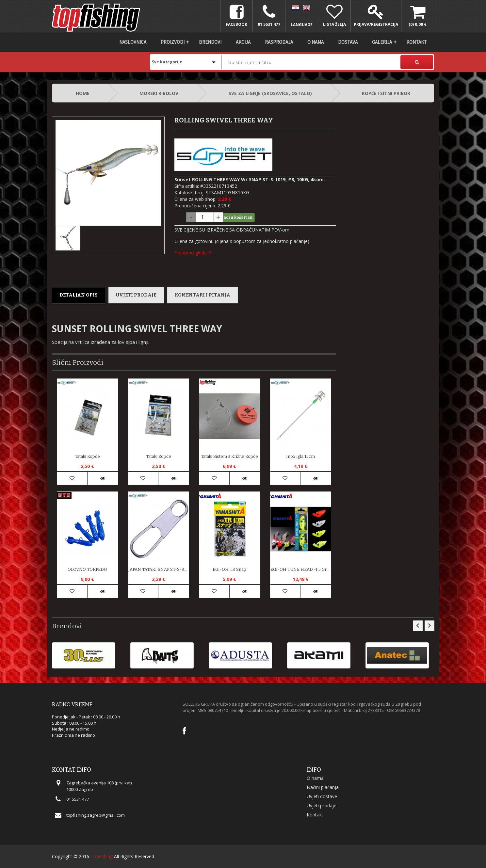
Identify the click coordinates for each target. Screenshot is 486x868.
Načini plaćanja (323, 787)
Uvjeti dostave (322, 796)
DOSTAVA (348, 42)
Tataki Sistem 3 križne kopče (229, 456)
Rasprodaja (279, 42)
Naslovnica (133, 42)
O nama (316, 42)
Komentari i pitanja (202, 295)
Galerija (382, 42)
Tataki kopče (87, 456)
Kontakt (417, 42)
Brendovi (210, 42)
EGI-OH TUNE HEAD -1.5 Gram (301, 569)
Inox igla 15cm (300, 456)
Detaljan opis (79, 295)
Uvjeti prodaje (136, 295)
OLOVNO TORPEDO (87, 569)
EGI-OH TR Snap (229, 569)
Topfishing (102, 856)
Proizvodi (173, 42)
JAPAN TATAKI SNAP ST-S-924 (159, 569)
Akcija (243, 42)
